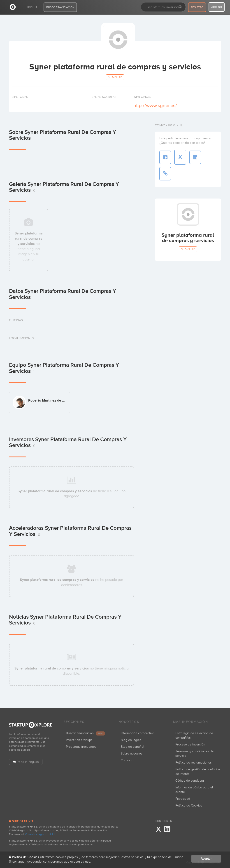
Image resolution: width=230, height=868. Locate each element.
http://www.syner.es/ (155, 105)
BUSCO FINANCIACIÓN (60, 7)
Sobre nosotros (132, 752)
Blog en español (132, 746)
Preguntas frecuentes (81, 746)
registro (197, 7)
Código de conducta (190, 779)
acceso (217, 7)
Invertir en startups (79, 739)
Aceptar (206, 859)
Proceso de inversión (190, 743)
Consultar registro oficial (40, 833)
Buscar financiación (85, 732)
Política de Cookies (189, 804)
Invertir (32, 7)
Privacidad (183, 798)
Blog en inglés (131, 739)
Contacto (127, 759)
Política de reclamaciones (194, 761)
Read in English (28, 760)
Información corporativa (137, 732)
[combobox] (163, 7)
